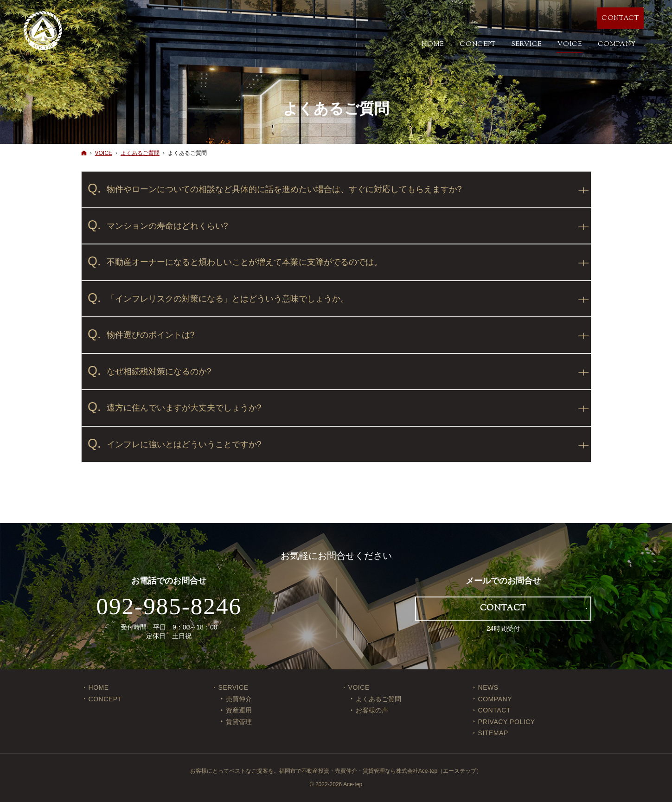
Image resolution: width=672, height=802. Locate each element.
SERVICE (234, 687)
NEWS (488, 687)
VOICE (359, 687)
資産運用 (239, 710)
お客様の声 (372, 710)
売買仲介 (239, 699)
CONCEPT (105, 699)
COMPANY (495, 699)
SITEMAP (493, 733)
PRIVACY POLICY (507, 722)
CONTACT (495, 710)
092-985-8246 (169, 606)
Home (99, 687)
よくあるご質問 (378, 699)
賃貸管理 (239, 722)
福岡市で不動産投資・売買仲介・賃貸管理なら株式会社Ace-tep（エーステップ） (381, 771)
